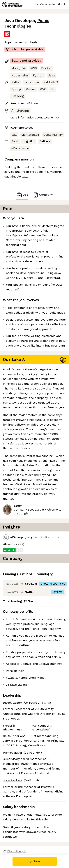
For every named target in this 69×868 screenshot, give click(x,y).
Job (22, 195)
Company (43, 195)
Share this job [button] (15, 851)
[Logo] (12, 5)
